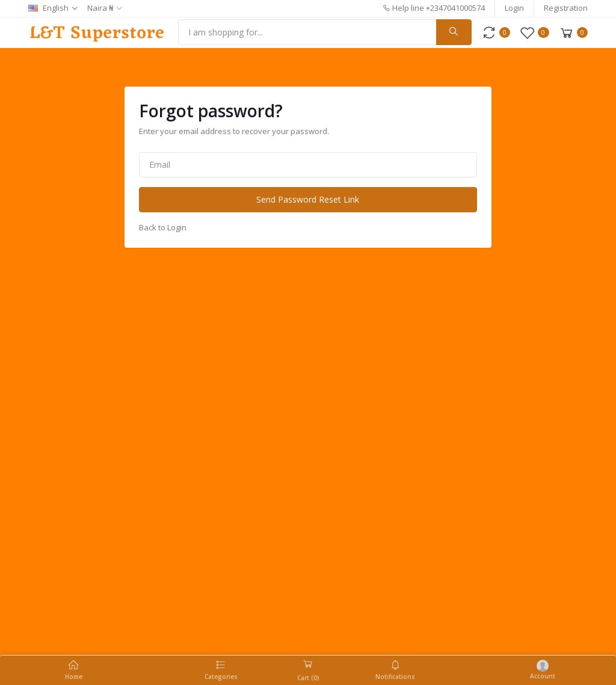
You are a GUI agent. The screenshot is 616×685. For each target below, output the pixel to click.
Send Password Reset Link (308, 199)
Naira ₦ (100, 8)
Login (514, 8)
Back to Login (163, 227)
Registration (566, 8)
